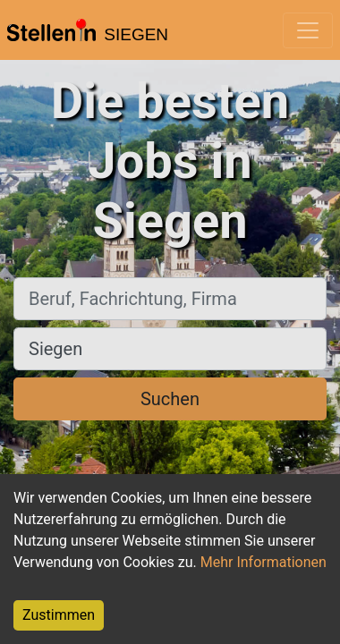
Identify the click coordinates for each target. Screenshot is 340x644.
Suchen (170, 399)
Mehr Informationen (263, 562)
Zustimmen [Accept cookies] (59, 615)
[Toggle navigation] (308, 30)
